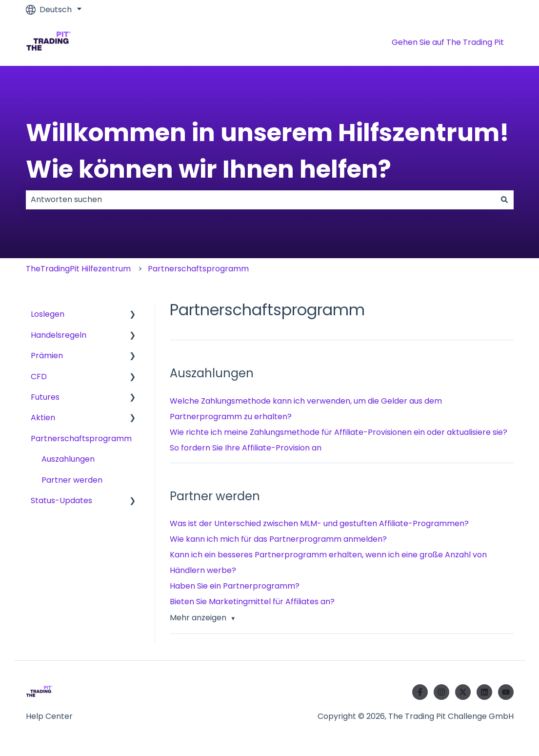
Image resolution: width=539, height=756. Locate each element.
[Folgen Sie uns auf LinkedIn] (484, 692)
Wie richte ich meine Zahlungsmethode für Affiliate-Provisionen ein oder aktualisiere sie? (339, 432)
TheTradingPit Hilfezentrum (78, 269)
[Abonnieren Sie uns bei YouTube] (506, 692)
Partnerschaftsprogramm (198, 269)
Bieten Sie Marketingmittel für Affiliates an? (252, 602)
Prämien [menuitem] (47, 356)
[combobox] (260, 200)
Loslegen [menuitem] (48, 314)
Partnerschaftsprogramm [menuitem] (81, 439)
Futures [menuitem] (45, 397)
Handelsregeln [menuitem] (59, 335)
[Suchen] (504, 200)
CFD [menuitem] (39, 377)
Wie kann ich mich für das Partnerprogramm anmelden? (278, 539)
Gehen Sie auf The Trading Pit (448, 42)
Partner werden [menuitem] (72, 480)
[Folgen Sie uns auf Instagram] (441, 692)
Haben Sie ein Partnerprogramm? (235, 586)
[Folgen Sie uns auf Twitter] (463, 692)
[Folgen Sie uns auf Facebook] (420, 692)
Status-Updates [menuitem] (61, 501)
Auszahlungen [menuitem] (68, 459)
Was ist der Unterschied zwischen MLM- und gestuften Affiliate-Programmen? (319, 523)
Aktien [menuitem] (43, 418)
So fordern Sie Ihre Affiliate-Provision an (246, 448)
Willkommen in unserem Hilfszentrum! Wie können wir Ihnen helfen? (268, 151)
